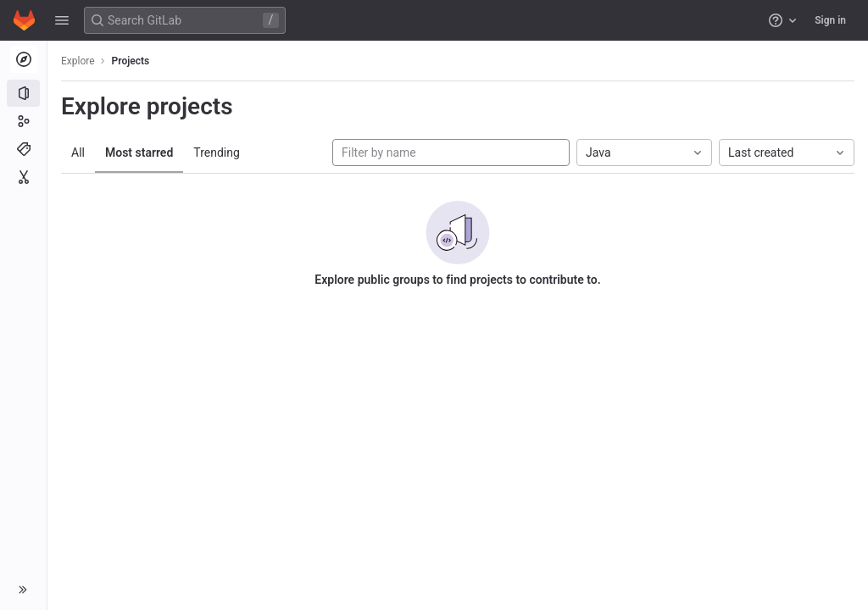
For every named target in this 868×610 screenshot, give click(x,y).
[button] (62, 20)
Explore (78, 61)
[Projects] (23, 93)
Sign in (830, 20)
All (78, 152)
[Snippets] (23, 177)
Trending (217, 152)
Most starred (139, 152)
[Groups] (23, 121)
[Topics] (23, 149)
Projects (131, 61)
